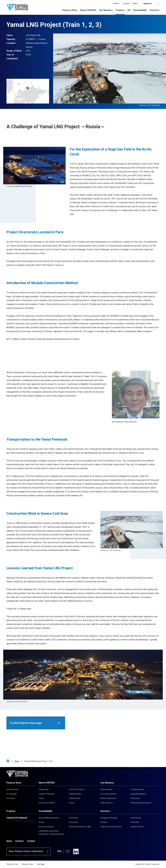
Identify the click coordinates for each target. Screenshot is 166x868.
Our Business (107, 783)
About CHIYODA (47, 783)
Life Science (135, 798)
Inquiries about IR (137, 827)
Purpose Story (14, 783)
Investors (105, 811)
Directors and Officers (47, 803)
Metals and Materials (108, 798)
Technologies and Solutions (141, 803)
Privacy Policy (27, 864)
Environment (74, 818)
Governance (73, 822)
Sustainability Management (49, 818)
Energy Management (138, 794)
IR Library (104, 822)
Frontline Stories (13, 789)
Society (41, 822)
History (41, 798)
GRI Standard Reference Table (80, 827)
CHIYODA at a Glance (77, 789)
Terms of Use (12, 864)
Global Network (74, 798)
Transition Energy (137, 789)
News (17, 761)
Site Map (41, 864)
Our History (11, 798)
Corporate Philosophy (47, 794)
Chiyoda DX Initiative (17, 818)
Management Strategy (109, 818)
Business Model (107, 789)
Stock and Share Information (111, 827)
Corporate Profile (75, 794)
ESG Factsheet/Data (46, 827)
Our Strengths (12, 794)
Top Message (44, 789)
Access (72, 803)
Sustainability (45, 811)
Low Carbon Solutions (108, 794)
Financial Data (136, 818)
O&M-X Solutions (107, 803)
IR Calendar (135, 822)
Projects (11, 811)
